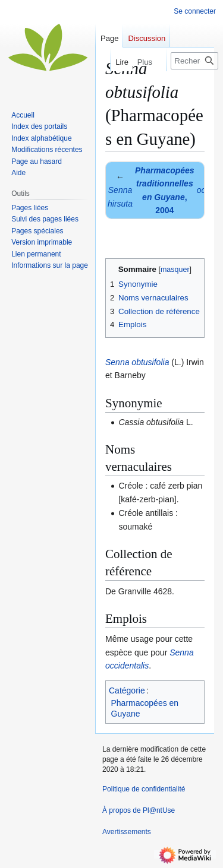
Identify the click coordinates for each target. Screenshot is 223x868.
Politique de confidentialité (144, 789)
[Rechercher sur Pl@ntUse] (194, 61)
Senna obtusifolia (137, 362)
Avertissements (127, 832)
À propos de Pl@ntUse (139, 810)
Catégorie (127, 690)
